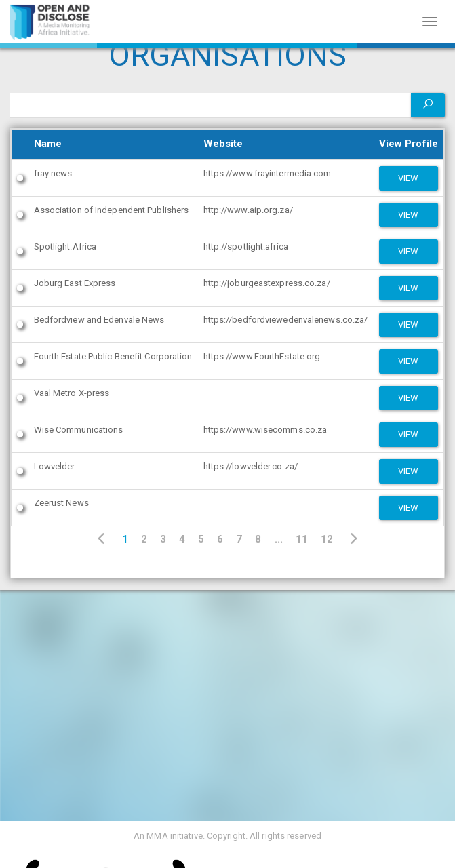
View (408, 178)
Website (223, 144)
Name (48, 144)
